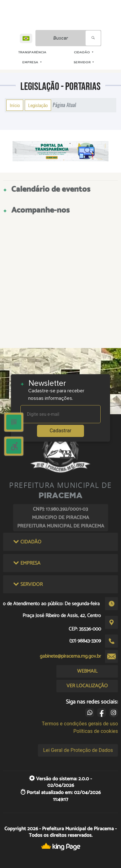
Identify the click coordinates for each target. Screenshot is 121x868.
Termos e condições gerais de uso (80, 724)
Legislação (38, 105)
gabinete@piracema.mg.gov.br (70, 656)
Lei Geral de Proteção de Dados (78, 750)
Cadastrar (60, 431)
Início (15, 105)
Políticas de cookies (96, 731)
